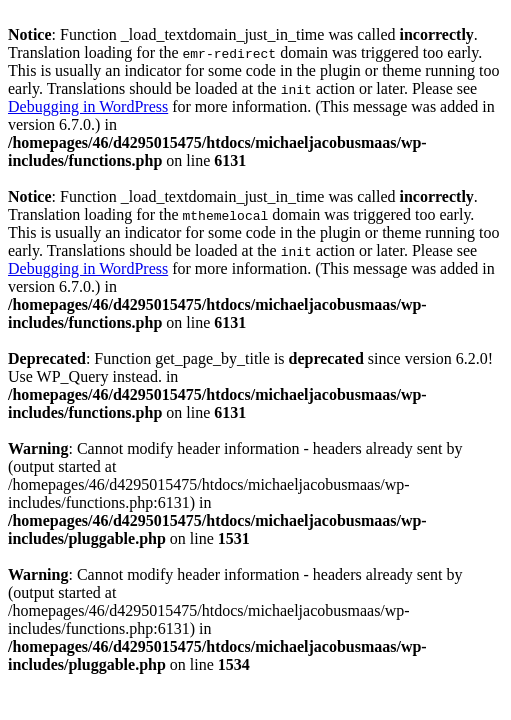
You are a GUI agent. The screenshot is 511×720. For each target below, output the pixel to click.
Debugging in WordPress (88, 106)
